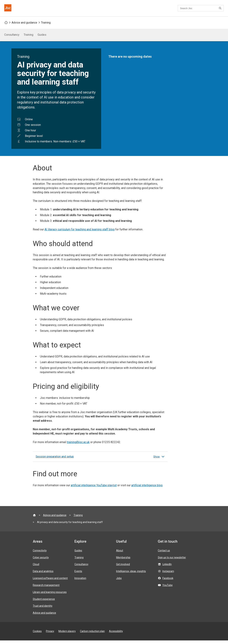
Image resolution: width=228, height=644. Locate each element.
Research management (46, 589)
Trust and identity (43, 609)
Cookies (37, 635)
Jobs (119, 582)
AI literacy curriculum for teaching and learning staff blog (80, 233)
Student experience (44, 603)
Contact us (106, 10)
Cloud (36, 568)
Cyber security (41, 561)
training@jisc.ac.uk (78, 446)
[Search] (221, 10)
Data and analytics (43, 575)
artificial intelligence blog (147, 489)
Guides (42, 38)
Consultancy (12, 38)
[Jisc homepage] (10, 10)
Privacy (50, 635)
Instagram (168, 575)
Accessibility (116, 635)
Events (78, 575)
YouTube (168, 589)
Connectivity (40, 554)
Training (46, 26)
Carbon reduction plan (92, 635)
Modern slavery (67, 635)
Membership (123, 561)
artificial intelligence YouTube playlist (94, 489)
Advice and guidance (24, 26)
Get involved (123, 568)
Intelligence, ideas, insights (131, 575)
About (120, 554)
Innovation (80, 582)
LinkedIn (167, 568)
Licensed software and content (50, 582)
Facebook (168, 582)
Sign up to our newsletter (172, 561)
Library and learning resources (50, 596)
